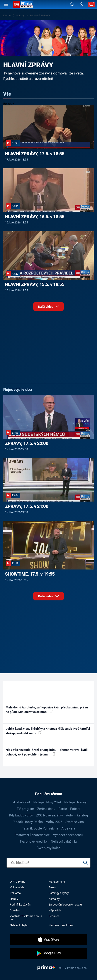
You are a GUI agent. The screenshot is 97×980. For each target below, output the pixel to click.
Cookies (15, 910)
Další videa (48, 308)
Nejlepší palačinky (64, 841)
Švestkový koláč (48, 848)
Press (52, 887)
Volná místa (17, 887)
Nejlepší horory (75, 802)
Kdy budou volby (21, 815)
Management (57, 882)
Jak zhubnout (20, 802)
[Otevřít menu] (6, 4)
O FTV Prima (18, 882)
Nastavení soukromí (61, 925)
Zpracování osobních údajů (65, 905)
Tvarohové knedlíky (34, 841)
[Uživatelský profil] (81, 4)
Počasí (75, 809)
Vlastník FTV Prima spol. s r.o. (26, 918)
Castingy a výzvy (59, 893)
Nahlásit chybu (19, 925)
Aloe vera (68, 828)
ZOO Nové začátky (49, 815)
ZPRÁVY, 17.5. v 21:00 (27, 506)
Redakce (54, 916)
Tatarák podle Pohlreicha (40, 828)
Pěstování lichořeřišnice (32, 835)
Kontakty (54, 899)
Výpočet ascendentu (68, 835)
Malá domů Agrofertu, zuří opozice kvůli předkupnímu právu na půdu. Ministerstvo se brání (47, 710)
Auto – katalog (77, 815)
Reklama (15, 893)
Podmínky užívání (20, 905)
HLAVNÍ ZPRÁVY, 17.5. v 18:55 (35, 154)
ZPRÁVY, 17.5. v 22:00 (27, 443)
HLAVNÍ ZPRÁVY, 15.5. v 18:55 (35, 284)
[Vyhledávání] (72, 4)
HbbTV (14, 899)
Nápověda (55, 910)
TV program (25, 809)
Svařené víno (75, 822)
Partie (63, 809)
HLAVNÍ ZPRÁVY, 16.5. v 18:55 (35, 217)
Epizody (9, 104)
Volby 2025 (54, 822)
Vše (7, 94)
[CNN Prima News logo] (23, 4)
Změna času (46, 809)
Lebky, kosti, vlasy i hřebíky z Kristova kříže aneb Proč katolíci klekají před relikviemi (48, 731)
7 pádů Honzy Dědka (28, 822)
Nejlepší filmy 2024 (47, 802)
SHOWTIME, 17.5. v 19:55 (30, 574)
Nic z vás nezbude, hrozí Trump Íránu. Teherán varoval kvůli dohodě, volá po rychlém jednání (47, 752)
